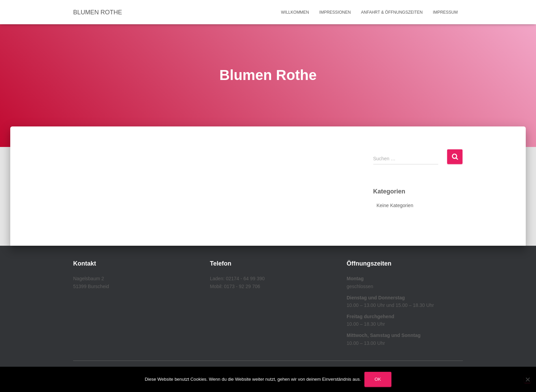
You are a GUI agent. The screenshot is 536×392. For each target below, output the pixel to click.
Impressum (445, 12)
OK (378, 379)
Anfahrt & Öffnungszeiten (392, 12)
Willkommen (295, 12)
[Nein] (527, 379)
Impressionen (335, 12)
